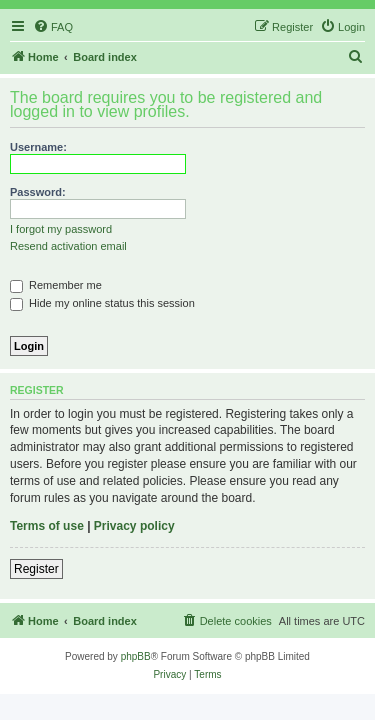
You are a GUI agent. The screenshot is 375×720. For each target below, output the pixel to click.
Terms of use (47, 526)
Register (36, 569)
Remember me (56, 285)
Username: (38, 147)
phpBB (136, 656)
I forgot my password (61, 229)
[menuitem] (53, 27)
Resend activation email (68, 246)
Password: (38, 192)
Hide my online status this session (102, 303)
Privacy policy (134, 526)
